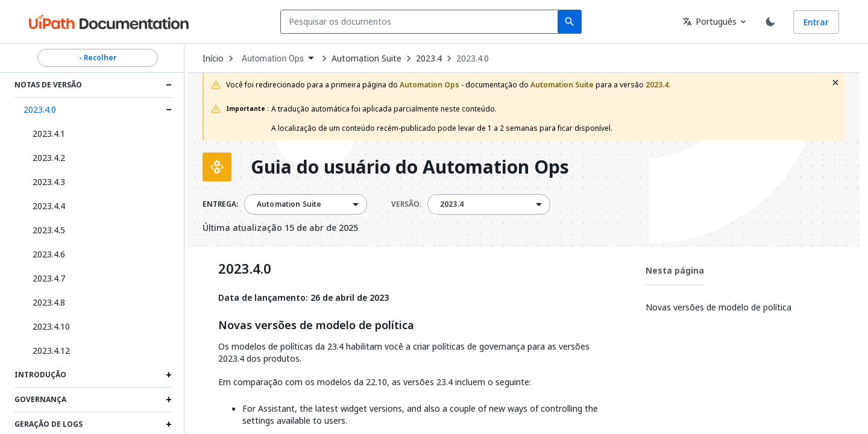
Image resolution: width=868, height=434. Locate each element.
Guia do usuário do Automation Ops (410, 167)
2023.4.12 (51, 351)
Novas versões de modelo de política (316, 325)
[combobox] (422, 22)
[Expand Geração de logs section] (169, 424)
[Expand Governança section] (169, 400)
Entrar (816, 22)
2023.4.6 (49, 254)
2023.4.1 (49, 134)
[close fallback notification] (835, 83)
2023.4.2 (49, 158)
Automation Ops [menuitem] (273, 58)
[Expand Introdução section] (169, 375)
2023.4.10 (51, 326)
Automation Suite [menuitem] (289, 204)
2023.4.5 (49, 230)
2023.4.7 (49, 278)
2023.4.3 (49, 182)
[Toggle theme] (770, 22)
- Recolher (98, 58)
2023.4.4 (49, 206)
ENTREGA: (220, 204)
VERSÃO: (406, 204)
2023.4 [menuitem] (452, 204)
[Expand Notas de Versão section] (169, 85)
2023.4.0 (40, 109)
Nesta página (675, 270)
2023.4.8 (49, 302)
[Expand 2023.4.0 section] (169, 110)
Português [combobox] (709, 21)
